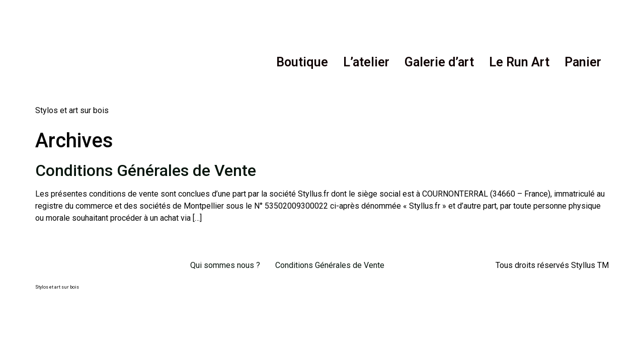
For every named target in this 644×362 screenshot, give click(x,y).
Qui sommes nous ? (225, 265)
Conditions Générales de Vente (146, 170)
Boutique (302, 62)
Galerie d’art (439, 62)
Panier (583, 62)
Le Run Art (519, 62)
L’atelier (366, 62)
